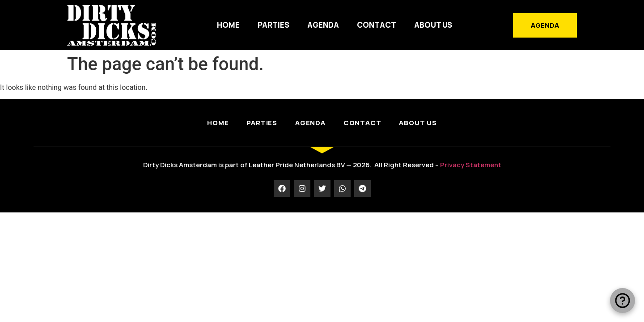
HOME (228, 25)
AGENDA (323, 25)
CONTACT (377, 25)
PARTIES (273, 25)
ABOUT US (433, 25)
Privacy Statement (471, 165)
